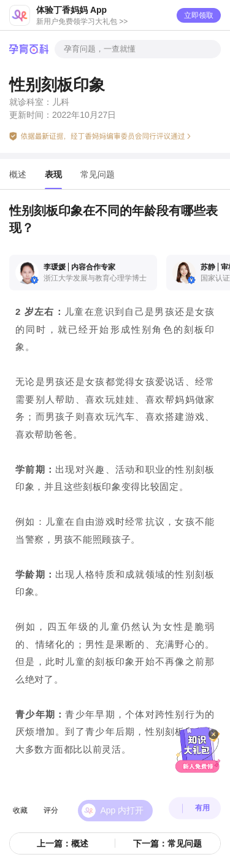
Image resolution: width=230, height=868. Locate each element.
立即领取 (199, 15)
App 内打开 (122, 802)
